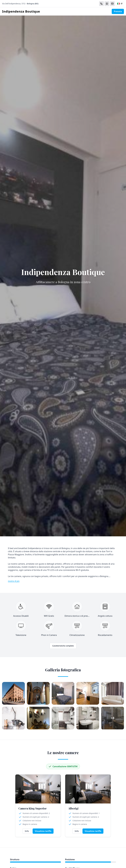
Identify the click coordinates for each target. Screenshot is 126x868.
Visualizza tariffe (43, 831)
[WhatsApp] (107, 4)
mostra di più (14, 581)
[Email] (112, 4)
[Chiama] (101, 4)
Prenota (118, 11)
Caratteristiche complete (63, 646)
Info (27, 831)
